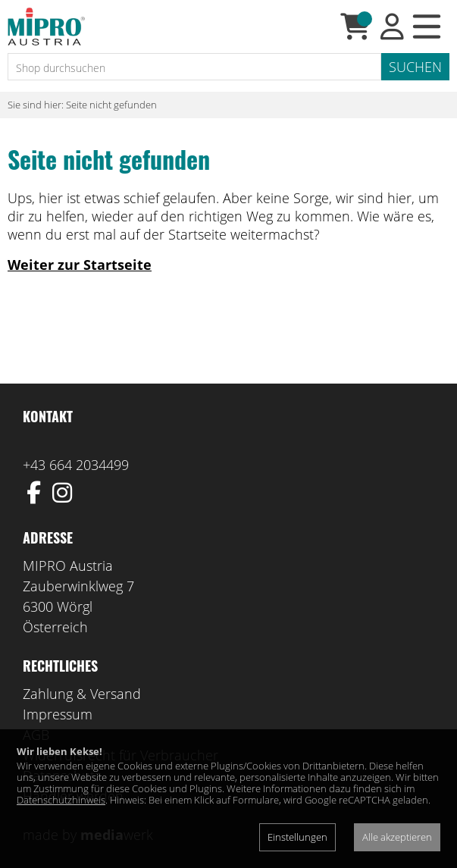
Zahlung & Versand (82, 694)
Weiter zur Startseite (80, 265)
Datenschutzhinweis (61, 800)
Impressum (58, 714)
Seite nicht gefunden (111, 105)
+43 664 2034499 (76, 465)
